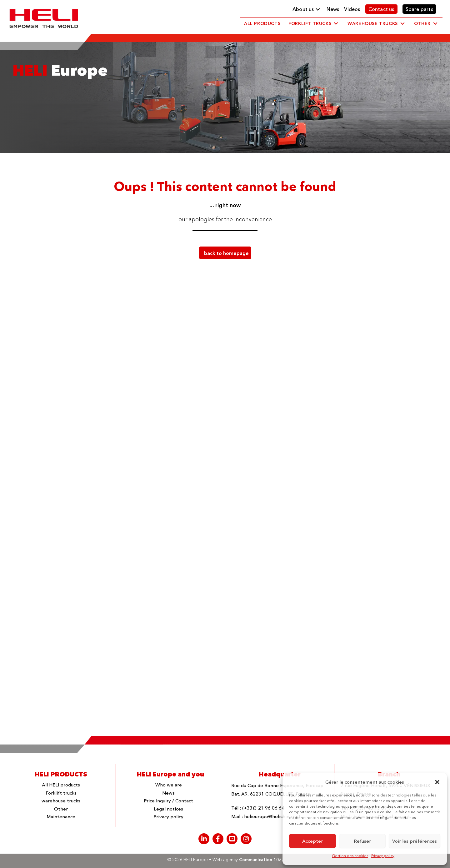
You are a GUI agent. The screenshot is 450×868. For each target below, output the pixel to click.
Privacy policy (383, 856)
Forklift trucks (61, 793)
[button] (437, 782)
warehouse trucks (61, 801)
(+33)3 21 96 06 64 (263, 808)
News (168, 793)
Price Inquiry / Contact (168, 801)
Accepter (312, 841)
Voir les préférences (415, 841)
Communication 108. (261, 860)
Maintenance (61, 817)
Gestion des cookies (350, 856)
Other (61, 809)
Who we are (169, 785)
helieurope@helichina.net (272, 816)
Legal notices (168, 809)
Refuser (362, 841)
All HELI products (61, 785)
